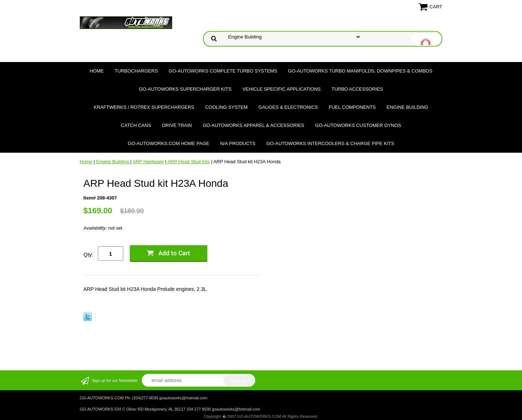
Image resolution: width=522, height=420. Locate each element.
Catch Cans (136, 125)
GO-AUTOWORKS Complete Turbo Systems (223, 71)
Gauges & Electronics (288, 107)
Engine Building (408, 107)
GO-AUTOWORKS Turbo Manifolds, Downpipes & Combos (360, 71)
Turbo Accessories (357, 89)
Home (97, 71)
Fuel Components (352, 107)
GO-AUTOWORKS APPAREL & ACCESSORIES (253, 125)
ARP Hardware (148, 162)
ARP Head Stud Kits (189, 162)
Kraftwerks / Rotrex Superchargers (144, 107)
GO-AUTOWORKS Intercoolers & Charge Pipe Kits (330, 143)
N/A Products (238, 143)
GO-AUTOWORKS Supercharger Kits (185, 89)
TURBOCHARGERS (136, 71)
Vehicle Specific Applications (282, 89)
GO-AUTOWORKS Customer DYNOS (358, 125)
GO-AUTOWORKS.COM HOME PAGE (168, 143)
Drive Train (177, 125)
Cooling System (226, 107)
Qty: (88, 254)
